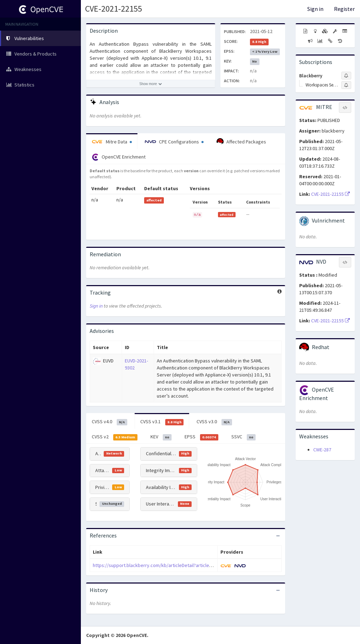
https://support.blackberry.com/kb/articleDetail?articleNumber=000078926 (172, 565)
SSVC (244, 437)
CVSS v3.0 (214, 422)
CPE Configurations (174, 142)
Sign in (315, 9)
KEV (161, 437)
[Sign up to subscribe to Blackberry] (346, 76)
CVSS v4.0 (110, 422)
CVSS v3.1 (162, 422)
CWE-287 (322, 450)
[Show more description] (151, 84)
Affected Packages (241, 142)
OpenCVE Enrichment (119, 157)
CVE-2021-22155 (114, 9)
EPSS (201, 437)
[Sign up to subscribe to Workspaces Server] (346, 85)
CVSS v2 (115, 437)
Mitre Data (112, 142)
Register (344, 9)
